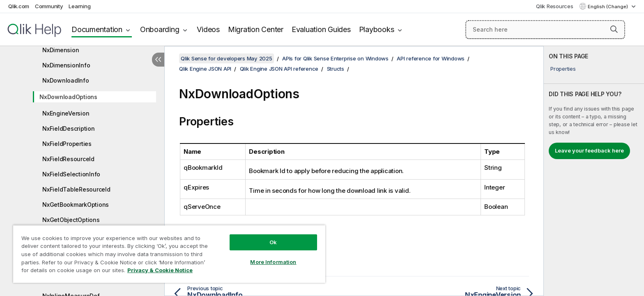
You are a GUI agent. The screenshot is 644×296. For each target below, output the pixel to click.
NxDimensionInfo (66, 65)
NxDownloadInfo (66, 80)
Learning (79, 6)
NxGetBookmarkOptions (76, 205)
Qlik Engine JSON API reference (279, 69)
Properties (563, 69)
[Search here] (545, 30)
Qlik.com (19, 6)
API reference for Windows (431, 58)
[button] (614, 29)
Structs (336, 69)
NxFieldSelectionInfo (71, 174)
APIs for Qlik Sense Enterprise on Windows (335, 58)
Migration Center (256, 29)
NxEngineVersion (66, 113)
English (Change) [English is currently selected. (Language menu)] (608, 7)
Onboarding (160, 29)
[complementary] (594, 171)
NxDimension (61, 50)
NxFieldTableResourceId (76, 189)
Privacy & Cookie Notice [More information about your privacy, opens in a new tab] (160, 270)
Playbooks (377, 29)
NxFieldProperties (67, 144)
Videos (208, 29)
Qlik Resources (555, 6)
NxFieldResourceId (68, 159)
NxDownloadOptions (68, 97)
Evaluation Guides (321, 29)
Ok (273, 242)
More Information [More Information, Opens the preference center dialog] (273, 262)
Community (49, 6)
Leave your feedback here (589, 150)
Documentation (97, 29)
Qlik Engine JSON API (205, 69)
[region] (169, 254)
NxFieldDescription (69, 128)
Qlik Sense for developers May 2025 (227, 58)
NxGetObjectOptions (71, 220)
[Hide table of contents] (158, 60)
